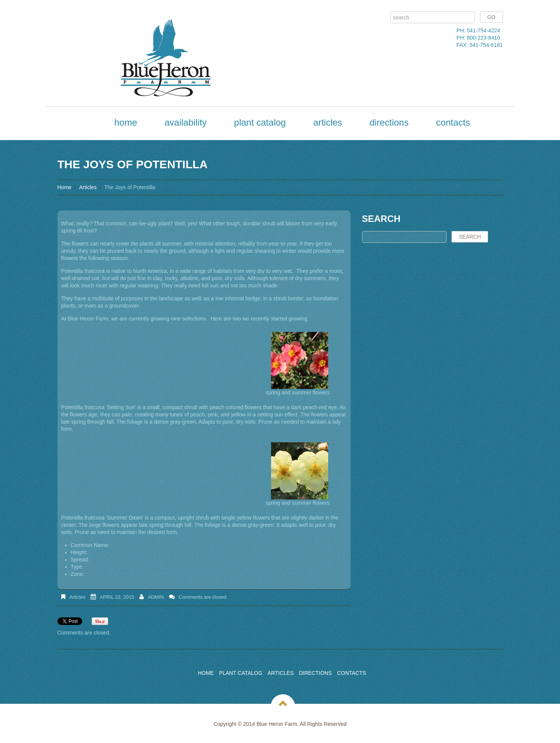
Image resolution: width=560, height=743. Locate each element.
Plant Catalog (260, 122)
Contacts (453, 122)
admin (156, 597)
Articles (328, 122)
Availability (186, 122)
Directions (389, 122)
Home (126, 122)
